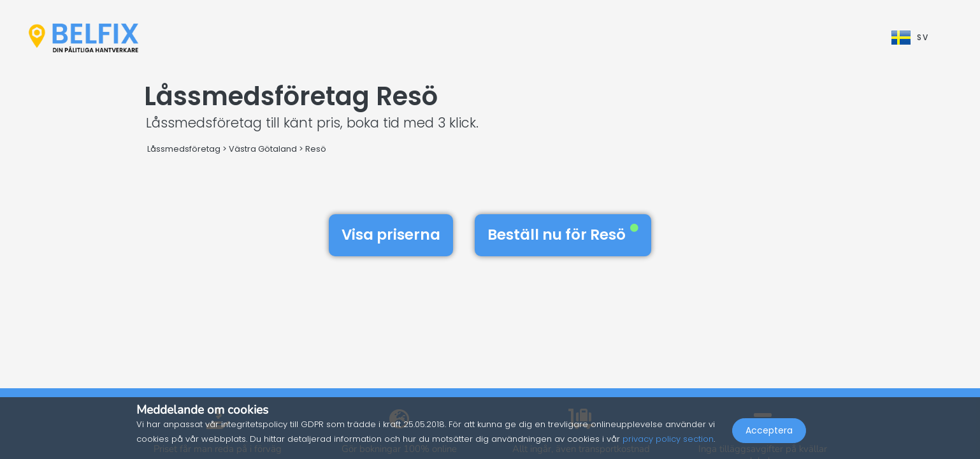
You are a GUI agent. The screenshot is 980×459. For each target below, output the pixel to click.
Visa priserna (391, 235)
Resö (316, 149)
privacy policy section (668, 439)
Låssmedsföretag (184, 149)
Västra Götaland (263, 149)
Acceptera (769, 431)
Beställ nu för (563, 235)
